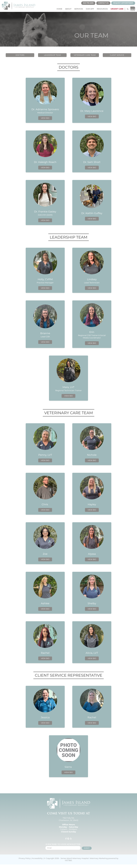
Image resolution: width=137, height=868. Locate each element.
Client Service (117, 55)
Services (79, 9)
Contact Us (103, 3)
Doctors (20, 55)
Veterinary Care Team (85, 55)
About (68, 9)
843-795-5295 (88, 3)
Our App (90, 9)
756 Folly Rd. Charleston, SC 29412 (68, 819)
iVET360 (68, 860)
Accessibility (37, 858)
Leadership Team (52, 55)
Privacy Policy (25, 858)
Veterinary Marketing (99, 858)
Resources (102, 9)
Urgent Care (117, 9)
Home (59, 9)
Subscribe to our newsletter (63, 844)
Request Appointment (123, 3)
